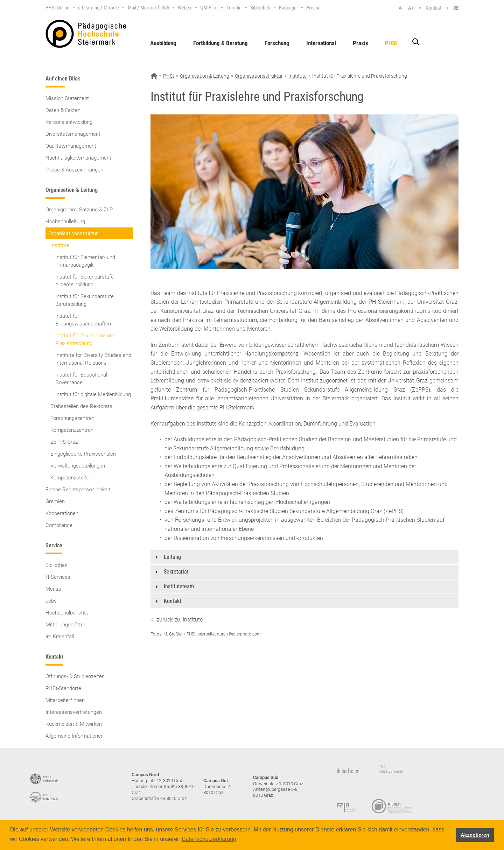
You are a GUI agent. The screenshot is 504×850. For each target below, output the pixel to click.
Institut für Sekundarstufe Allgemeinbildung (85, 281)
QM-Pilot (209, 8)
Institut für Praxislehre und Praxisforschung (85, 339)
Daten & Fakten (63, 110)
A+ (411, 8)
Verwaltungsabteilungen (78, 466)
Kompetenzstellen (71, 478)
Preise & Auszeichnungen (74, 170)
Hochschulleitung (65, 222)
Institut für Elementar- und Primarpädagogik (85, 261)
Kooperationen (62, 513)
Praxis (360, 43)
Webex (185, 8)
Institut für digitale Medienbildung (93, 394)
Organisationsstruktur (73, 233)
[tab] (304, 557)
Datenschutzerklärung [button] (209, 839)
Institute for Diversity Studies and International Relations (93, 359)
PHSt (391, 43)
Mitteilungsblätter (65, 625)
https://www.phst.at (86, 34)
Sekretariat (176, 572)
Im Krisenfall (60, 637)
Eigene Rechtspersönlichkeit (78, 490)
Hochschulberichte (67, 613)
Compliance (59, 525)
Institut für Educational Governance (81, 379)
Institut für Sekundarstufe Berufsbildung (85, 300)
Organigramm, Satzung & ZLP (79, 210)
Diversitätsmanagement (73, 134)
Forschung (277, 43)
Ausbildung (163, 43)
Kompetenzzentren (72, 430)
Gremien (55, 501)
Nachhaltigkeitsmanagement (78, 158)
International (321, 43)
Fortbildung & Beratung (220, 43)
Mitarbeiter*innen (65, 700)
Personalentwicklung (69, 122)
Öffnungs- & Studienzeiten (75, 676)
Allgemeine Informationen (75, 736)
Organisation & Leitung (205, 76)
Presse (313, 8)
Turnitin (234, 8)
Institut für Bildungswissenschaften (83, 320)
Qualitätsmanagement (71, 146)
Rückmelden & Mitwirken (74, 724)
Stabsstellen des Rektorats (81, 406)
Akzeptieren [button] (475, 835)
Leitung (172, 557)
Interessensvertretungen (74, 712)
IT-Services (58, 577)
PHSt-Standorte (63, 688)
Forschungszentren (72, 418)
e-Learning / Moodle (99, 8)
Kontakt (433, 8)
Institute (60, 245)
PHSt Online (57, 8)
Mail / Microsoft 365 (148, 8)
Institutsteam (179, 586)
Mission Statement (67, 98)
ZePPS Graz (64, 442)
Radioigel (288, 8)
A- (401, 8)
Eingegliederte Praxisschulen (83, 454)
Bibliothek (260, 8)
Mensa (53, 589)
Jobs (51, 601)
